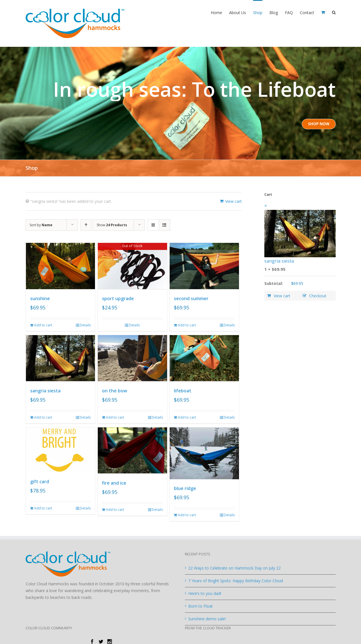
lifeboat (183, 390)
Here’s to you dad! (205, 593)
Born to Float (201, 605)
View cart (233, 201)
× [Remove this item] (266, 206)
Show (112, 225)
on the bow (115, 390)
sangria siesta (45, 390)
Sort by (41, 225)
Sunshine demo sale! (207, 618)
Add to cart (43, 325)
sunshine (40, 298)
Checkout (318, 296)
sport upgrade (118, 298)
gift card (40, 481)
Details (85, 325)
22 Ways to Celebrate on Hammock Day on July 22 (234, 567)
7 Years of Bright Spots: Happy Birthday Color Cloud (236, 580)
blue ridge (185, 487)
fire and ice (114, 482)
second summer (191, 298)
